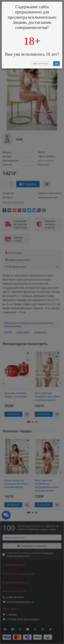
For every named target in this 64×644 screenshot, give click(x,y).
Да (56, 63)
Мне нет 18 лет (41, 64)
